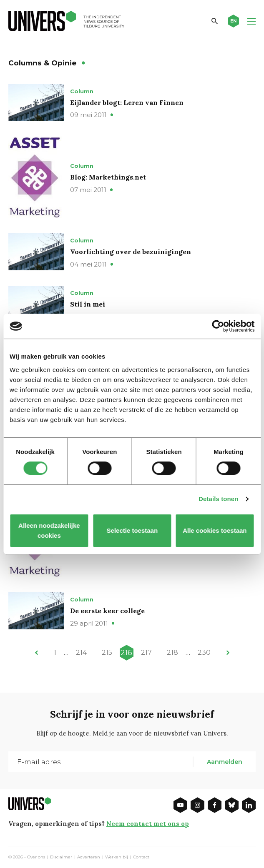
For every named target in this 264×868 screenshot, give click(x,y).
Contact (141, 857)
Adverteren (89, 857)
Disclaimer (61, 857)
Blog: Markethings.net (108, 177)
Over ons (36, 857)
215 (107, 652)
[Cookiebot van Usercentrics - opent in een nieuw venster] (218, 326)
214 (81, 652)
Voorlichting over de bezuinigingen (131, 252)
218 (172, 652)
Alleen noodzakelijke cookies (50, 530)
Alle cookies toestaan (215, 530)
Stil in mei (88, 304)
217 (146, 652)
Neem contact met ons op (148, 824)
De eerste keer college (107, 611)
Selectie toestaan (132, 530)
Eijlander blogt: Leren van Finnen (127, 102)
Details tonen (218, 499)
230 (204, 652)
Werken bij (117, 857)
